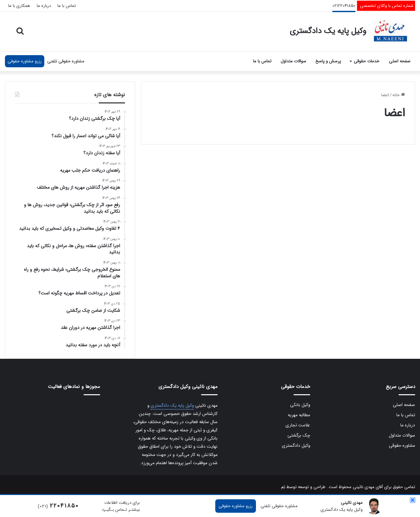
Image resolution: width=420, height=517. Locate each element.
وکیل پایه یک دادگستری (172, 406)
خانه (399, 95)
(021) (58, 506)
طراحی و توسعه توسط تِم (303, 487)
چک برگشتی (299, 435)
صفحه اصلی (400, 61)
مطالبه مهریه (299, 415)
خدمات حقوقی (367, 61)
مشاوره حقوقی (402, 446)
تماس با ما (67, 6)
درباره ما (44, 6)
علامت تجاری (298, 425)
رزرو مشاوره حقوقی (25, 61)
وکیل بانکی (300, 405)
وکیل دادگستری (296, 446)
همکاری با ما (19, 6)
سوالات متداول (293, 61)
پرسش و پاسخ (328, 61)
